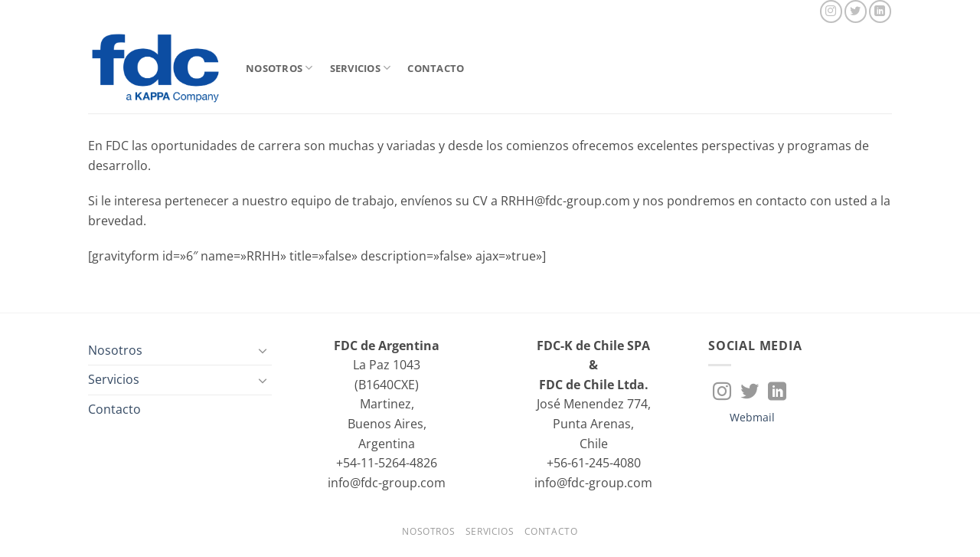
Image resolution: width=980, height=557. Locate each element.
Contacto (436, 68)
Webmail (752, 417)
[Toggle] (263, 350)
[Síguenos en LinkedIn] (880, 11)
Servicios (361, 68)
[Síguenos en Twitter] (856, 11)
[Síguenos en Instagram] (831, 11)
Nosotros (279, 68)
